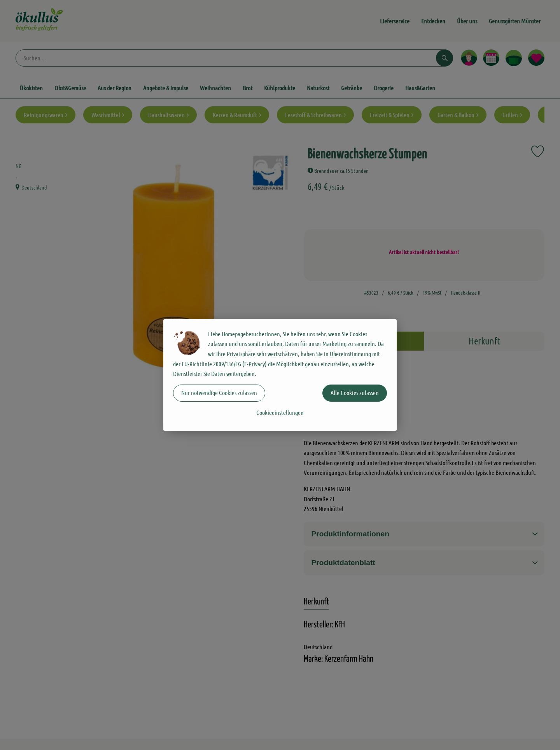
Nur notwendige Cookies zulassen (219, 393)
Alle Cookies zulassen (355, 393)
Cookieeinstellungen (280, 412)
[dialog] (280, 375)
